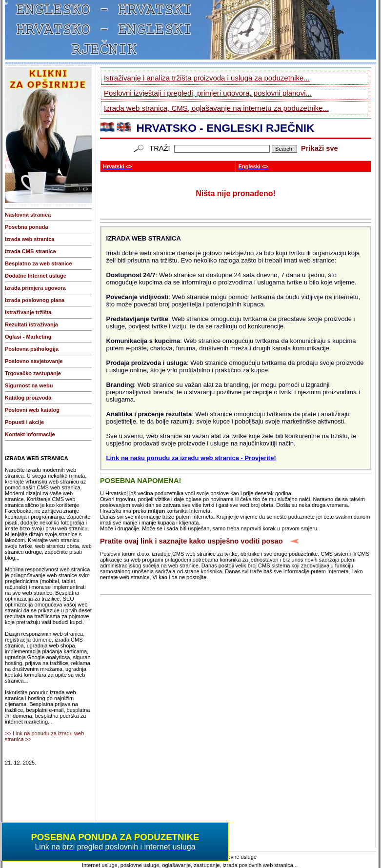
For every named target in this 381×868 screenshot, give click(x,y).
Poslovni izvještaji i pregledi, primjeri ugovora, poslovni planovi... (208, 93)
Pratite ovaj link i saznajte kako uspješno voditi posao (191, 541)
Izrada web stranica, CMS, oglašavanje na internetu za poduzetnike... (216, 108)
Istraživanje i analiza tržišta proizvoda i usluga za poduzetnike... (207, 78)
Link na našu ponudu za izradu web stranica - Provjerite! (191, 458)
